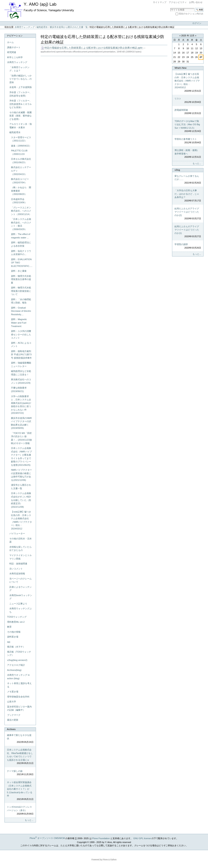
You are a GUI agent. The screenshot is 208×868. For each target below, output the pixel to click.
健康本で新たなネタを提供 (20, 739)
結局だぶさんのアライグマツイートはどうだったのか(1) (188, 232)
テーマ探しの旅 (20, 773)
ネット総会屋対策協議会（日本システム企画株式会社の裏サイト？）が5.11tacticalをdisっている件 (20, 791)
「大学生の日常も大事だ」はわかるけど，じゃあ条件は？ (188, 196)
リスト (188, 100)
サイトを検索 (170, 8)
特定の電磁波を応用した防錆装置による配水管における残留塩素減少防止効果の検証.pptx (92, 48)
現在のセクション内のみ (191, 14)
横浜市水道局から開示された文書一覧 (69, 27)
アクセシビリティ (178, 2)
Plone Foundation (101, 838)
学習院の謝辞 (188, 246)
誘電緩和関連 (188, 112)
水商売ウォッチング (25, 27)
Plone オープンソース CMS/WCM (47, 838)
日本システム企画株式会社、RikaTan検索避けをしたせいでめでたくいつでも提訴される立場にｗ (20, 757)
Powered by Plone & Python (104, 859)
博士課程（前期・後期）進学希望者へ (188, 154)
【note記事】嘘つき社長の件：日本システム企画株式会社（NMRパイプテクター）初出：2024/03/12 (188, 83)
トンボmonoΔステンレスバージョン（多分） (20, 810)
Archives (11, 729)
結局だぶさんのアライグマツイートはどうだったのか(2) (188, 214)
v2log (177, 170)
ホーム (10, 42)
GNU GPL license (142, 838)
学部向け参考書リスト (188, 141)
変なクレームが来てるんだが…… (188, 180)
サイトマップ (160, 2)
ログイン (197, 23)
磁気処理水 (42, 27)
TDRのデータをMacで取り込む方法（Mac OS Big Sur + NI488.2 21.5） (188, 126)
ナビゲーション (15, 36)
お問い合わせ (196, 2)
